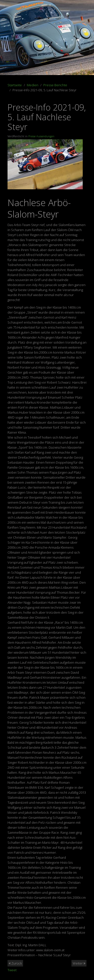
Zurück (15, 963)
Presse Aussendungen (41, 136)
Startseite (15, 85)
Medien (33, 85)
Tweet (12, 970)
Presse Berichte (55, 85)
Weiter (79, 963)
